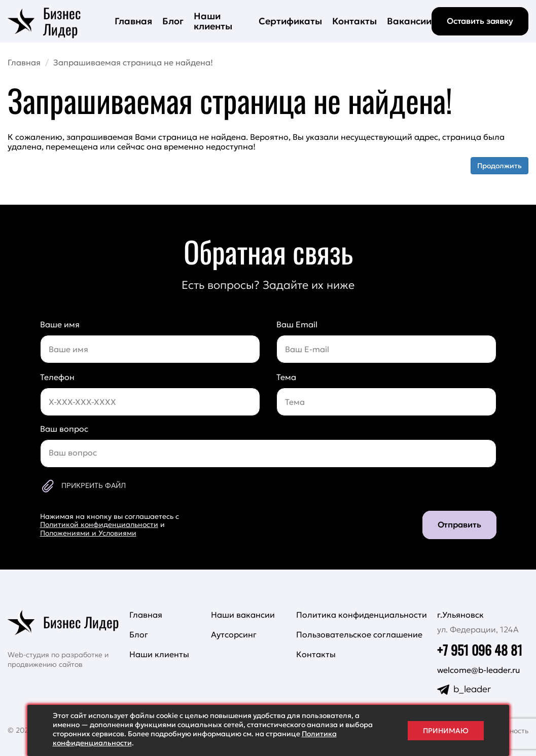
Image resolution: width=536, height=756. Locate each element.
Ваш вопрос (64, 429)
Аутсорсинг (234, 634)
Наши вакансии (243, 615)
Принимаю (446, 731)
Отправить (459, 524)
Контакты (354, 21)
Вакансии (409, 21)
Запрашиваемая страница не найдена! (133, 62)
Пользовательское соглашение (359, 634)
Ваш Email (297, 324)
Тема (286, 377)
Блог (173, 21)
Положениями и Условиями (88, 533)
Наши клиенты (213, 21)
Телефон (57, 377)
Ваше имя (60, 324)
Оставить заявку (480, 21)
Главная (133, 21)
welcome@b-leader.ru (479, 670)
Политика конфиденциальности (362, 615)
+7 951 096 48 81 (480, 650)
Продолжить (499, 166)
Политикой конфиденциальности (99, 524)
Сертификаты (290, 21)
